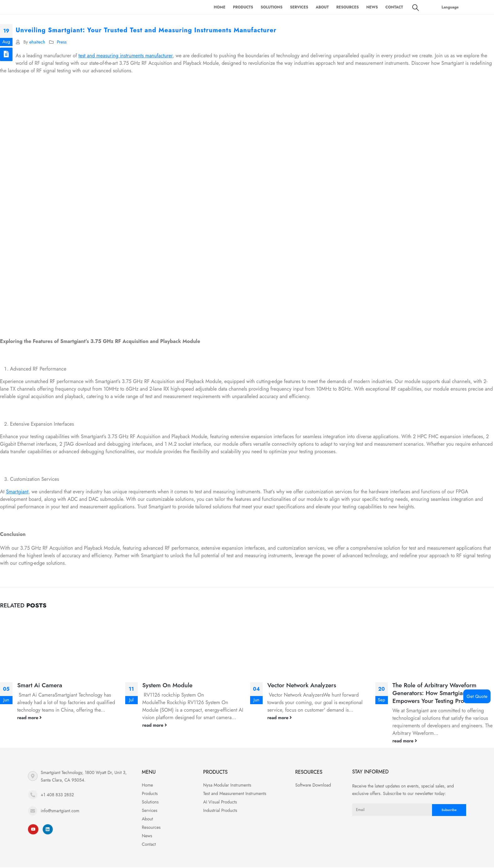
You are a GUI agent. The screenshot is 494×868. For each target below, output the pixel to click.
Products (243, 7)
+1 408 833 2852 (57, 795)
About (322, 7)
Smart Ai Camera (40, 685)
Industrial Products (220, 810)
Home (220, 7)
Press (62, 42)
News (372, 7)
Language (450, 7)
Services (299, 7)
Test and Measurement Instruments (235, 793)
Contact (394, 7)
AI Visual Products (220, 802)
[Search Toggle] (416, 8)
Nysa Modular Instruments (227, 785)
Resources (347, 7)
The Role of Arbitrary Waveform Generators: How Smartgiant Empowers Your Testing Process (435, 693)
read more (29, 718)
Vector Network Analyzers (302, 685)
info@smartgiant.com (60, 811)
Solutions (272, 7)
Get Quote (477, 696)
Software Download (313, 785)
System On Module (167, 685)
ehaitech (37, 42)
